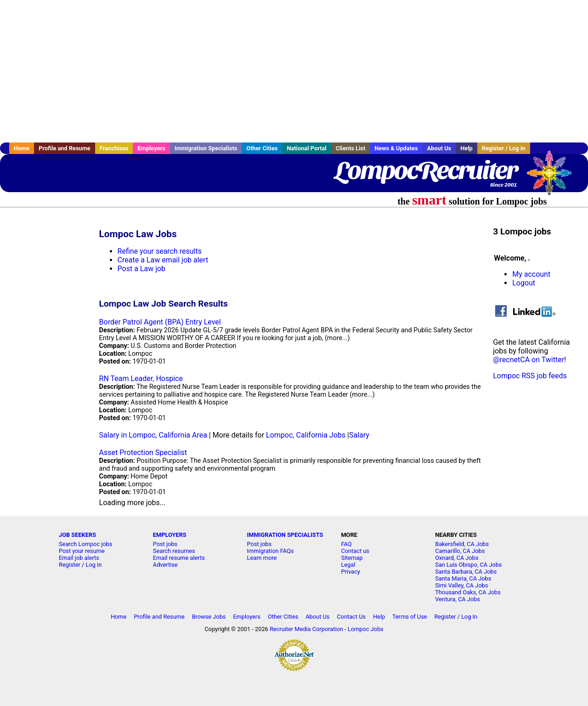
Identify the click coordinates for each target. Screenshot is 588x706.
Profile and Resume (65, 148)
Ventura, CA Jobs (458, 599)
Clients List (351, 148)
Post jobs (165, 544)
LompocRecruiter (426, 170)
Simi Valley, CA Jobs (461, 585)
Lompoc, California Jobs (306, 435)
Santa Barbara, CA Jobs (466, 572)
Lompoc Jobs (366, 629)
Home (22, 148)
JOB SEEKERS (77, 535)
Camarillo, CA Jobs (460, 551)
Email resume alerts (179, 558)
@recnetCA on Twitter (529, 360)
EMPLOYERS (170, 535)
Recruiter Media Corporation (306, 629)
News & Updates (396, 148)
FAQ (346, 544)
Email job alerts (79, 558)
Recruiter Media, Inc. (554, 177)
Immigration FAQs (271, 551)
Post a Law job (142, 269)
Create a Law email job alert (163, 260)
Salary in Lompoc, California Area (153, 435)
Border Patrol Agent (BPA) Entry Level (160, 322)
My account (531, 274)
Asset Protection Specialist (143, 453)
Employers (151, 148)
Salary (359, 435)
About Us (439, 148)
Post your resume (82, 551)
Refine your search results (160, 251)
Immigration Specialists (206, 148)
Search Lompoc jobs (85, 544)
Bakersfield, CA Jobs (462, 544)
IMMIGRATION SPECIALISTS (285, 535)
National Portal (306, 148)
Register (70, 565)
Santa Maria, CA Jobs (463, 578)
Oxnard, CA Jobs (457, 558)
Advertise (165, 565)
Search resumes (174, 551)
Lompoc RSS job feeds (530, 376)
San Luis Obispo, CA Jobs (468, 565)
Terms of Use (410, 617)
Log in (94, 565)
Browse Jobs (209, 617)
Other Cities (262, 148)
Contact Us (351, 617)
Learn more (262, 558)
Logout (524, 283)
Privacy (350, 572)
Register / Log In (504, 148)
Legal (348, 565)
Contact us (355, 551)
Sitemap (352, 558)
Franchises (114, 148)
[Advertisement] (294, 71)
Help (466, 148)
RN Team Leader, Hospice (141, 379)
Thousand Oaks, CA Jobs (468, 592)
